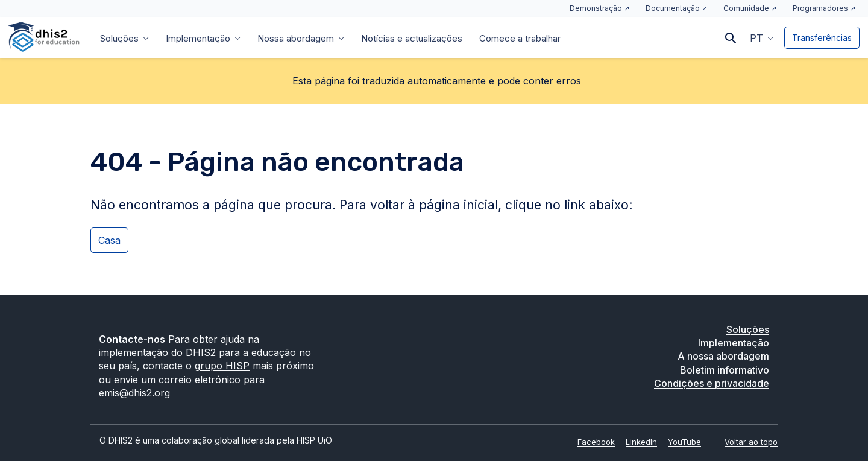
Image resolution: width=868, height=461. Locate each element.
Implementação (198, 38)
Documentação (673, 8)
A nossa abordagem (723, 356)
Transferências (822, 38)
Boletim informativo (725, 370)
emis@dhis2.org (134, 393)
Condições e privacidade (712, 383)
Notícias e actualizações (412, 38)
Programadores (820, 8)
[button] (762, 37)
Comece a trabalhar (520, 38)
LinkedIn (641, 442)
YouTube (684, 442)
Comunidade (746, 8)
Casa (109, 240)
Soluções (119, 38)
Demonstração (596, 8)
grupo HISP (222, 366)
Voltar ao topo (751, 442)
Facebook (596, 442)
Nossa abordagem (296, 38)
